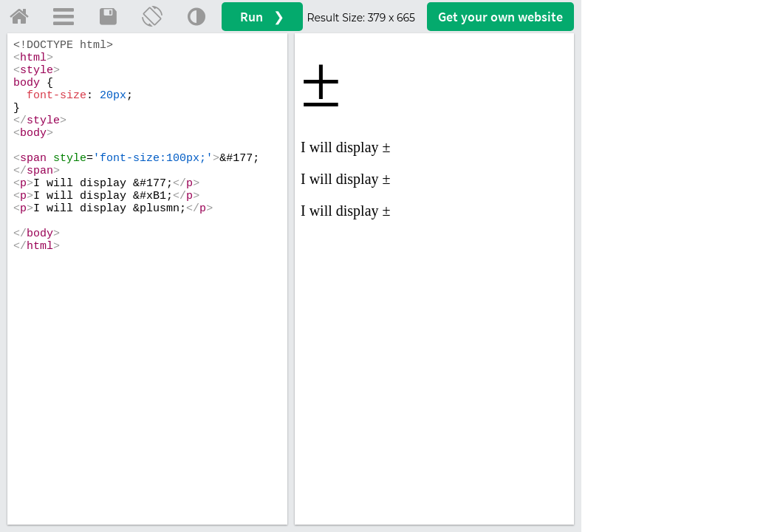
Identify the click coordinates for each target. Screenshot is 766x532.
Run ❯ (262, 17)
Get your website (500, 17)
